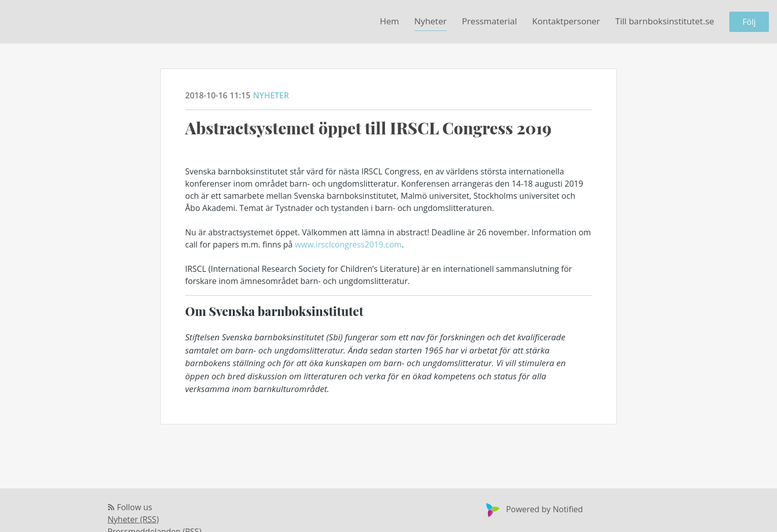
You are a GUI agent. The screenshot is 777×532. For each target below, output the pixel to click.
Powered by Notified (533, 509)
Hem (390, 21)
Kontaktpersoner (566, 21)
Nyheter (431, 21)
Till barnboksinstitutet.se (665, 21)
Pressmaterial (490, 21)
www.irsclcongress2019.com (348, 244)
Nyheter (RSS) (133, 519)
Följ (749, 22)
